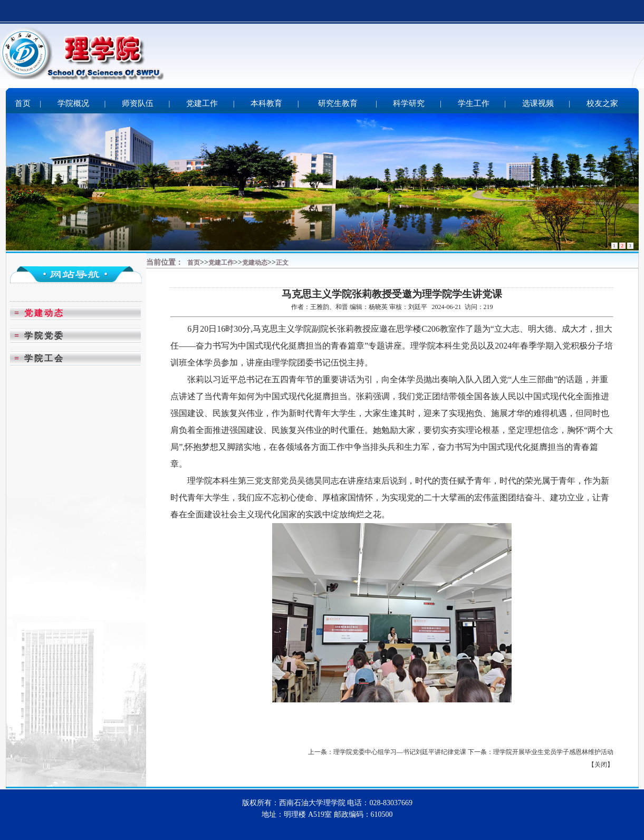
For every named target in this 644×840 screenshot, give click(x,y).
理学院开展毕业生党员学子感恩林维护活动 (553, 752)
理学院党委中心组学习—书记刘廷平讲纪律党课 (400, 752)
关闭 (601, 765)
